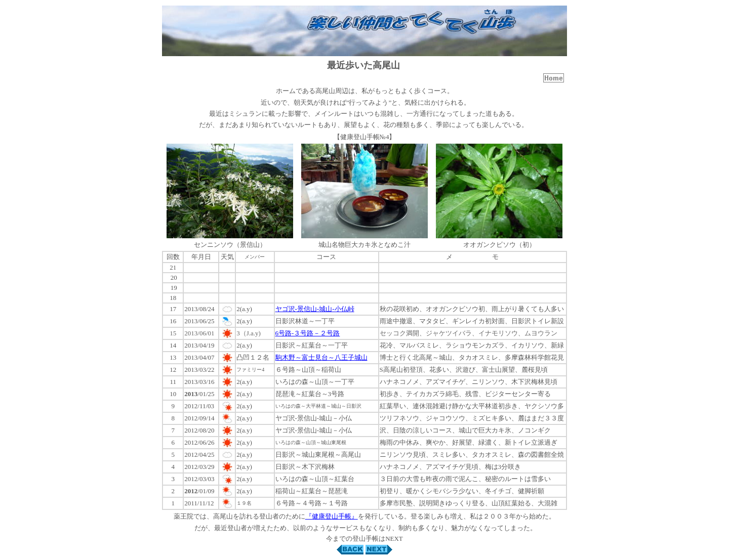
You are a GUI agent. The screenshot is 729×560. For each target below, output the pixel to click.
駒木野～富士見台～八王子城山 (321, 357)
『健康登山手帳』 (332, 516)
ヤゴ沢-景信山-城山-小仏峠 (315, 309)
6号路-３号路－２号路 (308, 333)
